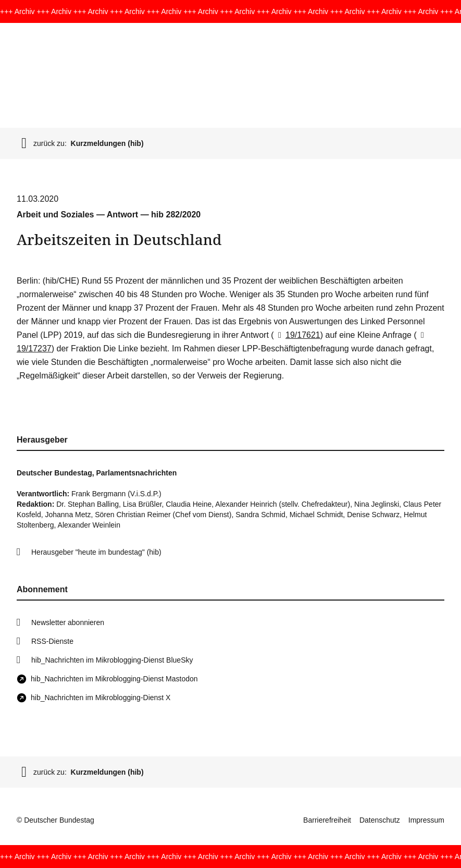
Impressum (426, 820)
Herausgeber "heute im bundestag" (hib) (96, 552)
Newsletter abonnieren (68, 622)
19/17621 (297, 335)
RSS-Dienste (52, 641)
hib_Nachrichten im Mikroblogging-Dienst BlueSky (112, 660)
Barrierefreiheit (327, 820)
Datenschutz (380, 820)
